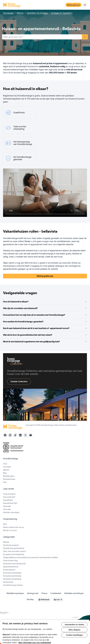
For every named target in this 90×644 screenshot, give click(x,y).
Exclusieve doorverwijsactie (14, 564)
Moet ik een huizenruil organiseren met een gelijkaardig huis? (45, 342)
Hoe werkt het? (9, 497)
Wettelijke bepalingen (15, 593)
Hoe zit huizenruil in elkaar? (45, 302)
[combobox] (42, 37)
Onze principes (9, 494)
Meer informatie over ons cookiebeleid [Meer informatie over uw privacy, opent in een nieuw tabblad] (35, 643)
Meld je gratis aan (73, 5)
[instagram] (10, 435)
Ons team (7, 467)
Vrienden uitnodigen (11, 512)
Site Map (30, 599)
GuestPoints (8, 500)
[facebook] (5, 435)
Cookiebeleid (56, 593)
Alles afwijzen (74, 630)
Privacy (44, 593)
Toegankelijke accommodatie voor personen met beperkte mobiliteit (30, 557)
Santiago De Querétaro (62, 13)
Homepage (8, 13)
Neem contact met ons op (13, 527)
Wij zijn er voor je (10, 530)
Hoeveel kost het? (10, 503)
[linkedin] (20, 435)
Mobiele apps (9, 476)
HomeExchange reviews (13, 585)
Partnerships (8, 582)
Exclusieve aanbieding (12, 573)
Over (5, 464)
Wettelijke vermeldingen (74, 593)
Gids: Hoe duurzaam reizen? (15, 551)
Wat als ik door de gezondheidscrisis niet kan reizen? (45, 335)
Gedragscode (33, 593)
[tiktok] (15, 435)
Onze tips (7, 509)
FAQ (5, 524)
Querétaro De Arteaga (37, 13)
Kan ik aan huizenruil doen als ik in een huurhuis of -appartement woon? (45, 328)
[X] (25, 435)
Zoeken (85, 37)
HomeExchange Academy (14, 548)
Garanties (7, 506)
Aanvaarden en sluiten (74, 625)
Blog (5, 473)
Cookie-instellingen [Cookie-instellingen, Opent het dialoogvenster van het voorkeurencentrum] (74, 635)
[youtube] (31, 435)
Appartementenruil (11, 567)
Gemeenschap (9, 479)
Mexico (20, 13)
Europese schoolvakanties (14, 554)
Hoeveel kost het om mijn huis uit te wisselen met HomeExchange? (45, 315)
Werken (6, 470)
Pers (5, 482)
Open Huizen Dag (10, 561)
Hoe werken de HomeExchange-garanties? (45, 322)
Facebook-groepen (11, 545)
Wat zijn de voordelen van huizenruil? (45, 308)
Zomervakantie (9, 570)
